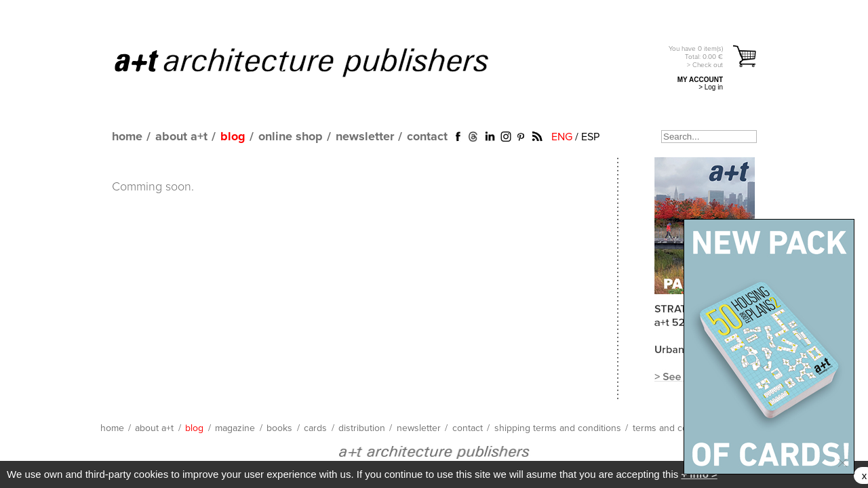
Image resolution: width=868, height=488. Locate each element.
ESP (590, 137)
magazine (235, 428)
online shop (291, 137)
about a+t (181, 137)
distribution (362, 428)
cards (315, 428)
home (127, 137)
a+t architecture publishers (318, 62)
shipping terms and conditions (558, 428)
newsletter (365, 137)
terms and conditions (677, 428)
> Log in (711, 87)
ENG (562, 137)
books (279, 428)
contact (427, 137)
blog (233, 137)
